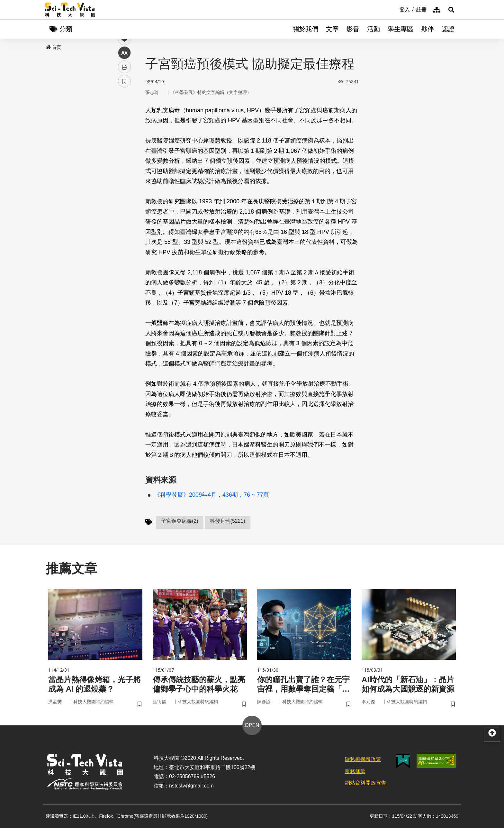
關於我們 (305, 29)
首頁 (53, 47)
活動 (373, 29)
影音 (353, 29)
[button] (451, 10)
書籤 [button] (124, 194)
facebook (125, 123)
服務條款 (355, 771)
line (122, 151)
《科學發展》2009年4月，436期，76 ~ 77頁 (212, 495)
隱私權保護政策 (363, 759)
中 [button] (124, 166)
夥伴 (428, 29)
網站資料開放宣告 (365, 783)
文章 (332, 29)
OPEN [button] (252, 725)
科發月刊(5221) (228, 521)
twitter (125, 137)
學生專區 (401, 29)
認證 (448, 29)
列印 (124, 179)
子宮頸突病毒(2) (180, 521)
